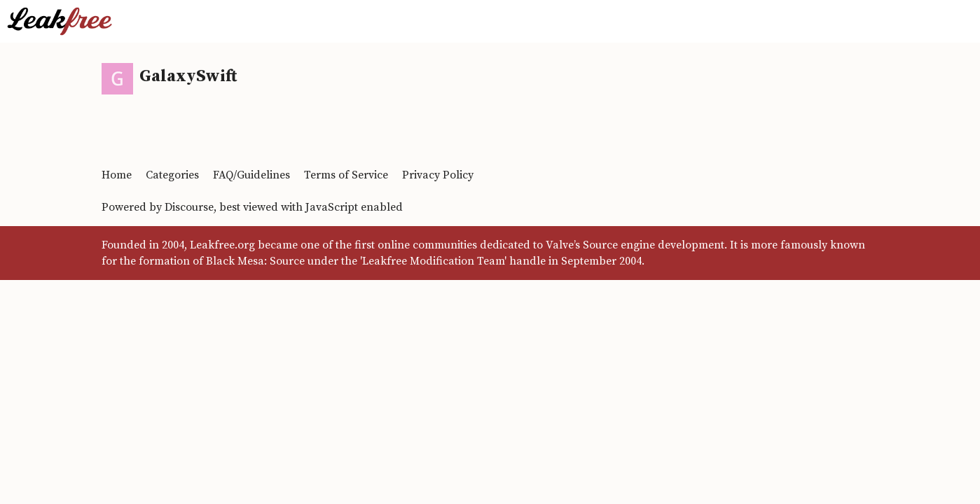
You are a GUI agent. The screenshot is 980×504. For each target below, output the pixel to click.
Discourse (189, 207)
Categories (172, 175)
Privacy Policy (438, 175)
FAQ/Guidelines (251, 175)
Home (117, 175)
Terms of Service (346, 175)
